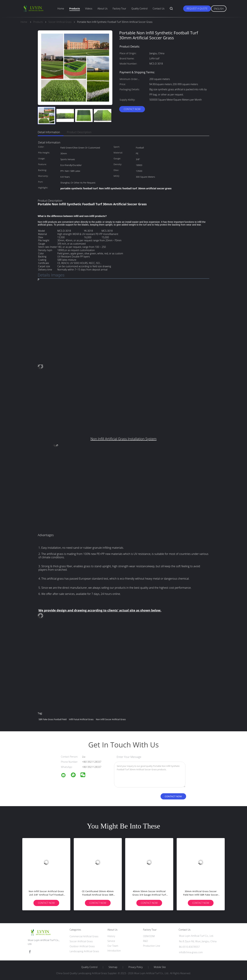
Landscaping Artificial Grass (84, 951)
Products (75, 8)
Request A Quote (197, 8)
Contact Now (132, 109)
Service (111, 941)
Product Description (79, 132)
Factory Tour (119, 8)
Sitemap (113, 967)
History (111, 936)
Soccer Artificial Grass (81, 941)
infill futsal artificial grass (81, 719)
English (219, 9)
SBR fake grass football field (53, 719)
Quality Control (139, 8)
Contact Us (159, 8)
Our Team (113, 946)
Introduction (114, 951)
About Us (102, 8)
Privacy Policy (136, 967)
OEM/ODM (149, 936)
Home (61, 8)
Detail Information (49, 132)
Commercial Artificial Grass (84, 936)
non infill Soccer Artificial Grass (111, 719)
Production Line (152, 946)
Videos (89, 8)
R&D (145, 941)
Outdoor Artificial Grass (82, 946)
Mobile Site (160, 967)
